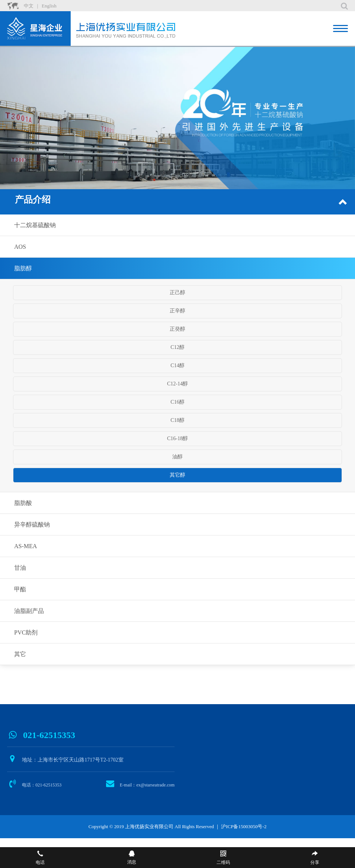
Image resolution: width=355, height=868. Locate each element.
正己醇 (177, 292)
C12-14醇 (177, 384)
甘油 (20, 568)
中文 (29, 6)
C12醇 (177, 347)
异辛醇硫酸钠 (32, 524)
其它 (20, 654)
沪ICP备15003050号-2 (244, 826)
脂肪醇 (23, 268)
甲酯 (20, 589)
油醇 (177, 457)
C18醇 (177, 420)
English (49, 6)
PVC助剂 (26, 632)
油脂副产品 (29, 611)
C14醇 (177, 365)
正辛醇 (177, 311)
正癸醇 (177, 329)
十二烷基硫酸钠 (35, 225)
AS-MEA (25, 546)
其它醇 (177, 475)
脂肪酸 (23, 503)
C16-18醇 (177, 438)
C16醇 (177, 402)
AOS (20, 247)
